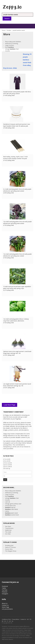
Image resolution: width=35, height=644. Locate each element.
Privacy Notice (16, 619)
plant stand (11, 513)
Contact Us (5, 605)
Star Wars (8, 526)
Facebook (5, 586)
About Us (5, 603)
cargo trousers (10, 45)
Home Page (5, 607)
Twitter (4, 588)
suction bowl (12, 515)
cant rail (8, 502)
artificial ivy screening (12, 43)
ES (5, 621)
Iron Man (8, 534)
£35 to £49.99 (8, 467)
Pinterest (5, 592)
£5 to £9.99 (7, 461)
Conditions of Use (6, 619)
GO (5, 480)
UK (28, 619)
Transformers (9, 528)
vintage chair (12, 49)
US (10, 621)
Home (4, 30)
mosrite (7, 51)
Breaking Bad (9, 545)
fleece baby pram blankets (13, 42)
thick (9, 47)
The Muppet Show (11, 551)
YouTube (5, 590)
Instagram (5, 594)
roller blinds (12, 509)
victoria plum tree (10, 506)
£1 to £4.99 (7, 459)
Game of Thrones (10, 547)
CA (12, 621)
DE (3, 621)
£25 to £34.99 (8, 465)
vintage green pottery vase (13, 504)
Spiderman (8, 530)
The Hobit (8, 532)
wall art (10, 507)
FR (30, 619)
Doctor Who (9, 549)
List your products (7, 609)
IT (7, 621)
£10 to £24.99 (8, 463)
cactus (7, 511)
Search (7, 19)
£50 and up (7, 468)
